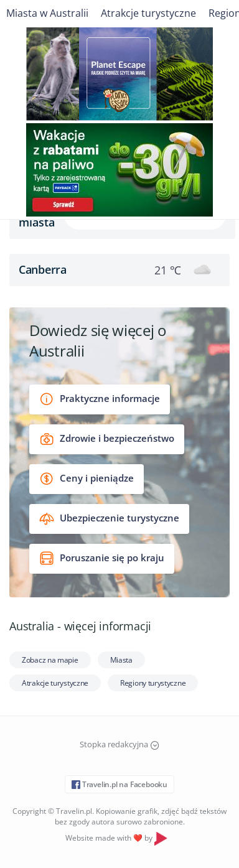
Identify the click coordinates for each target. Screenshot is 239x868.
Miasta (121, 660)
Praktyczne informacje (100, 399)
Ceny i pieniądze (87, 479)
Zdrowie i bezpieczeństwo (107, 439)
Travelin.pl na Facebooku (119, 784)
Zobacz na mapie (50, 660)
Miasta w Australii (47, 13)
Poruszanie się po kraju (102, 558)
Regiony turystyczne (153, 683)
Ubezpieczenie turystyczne (109, 519)
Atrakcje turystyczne (148, 13)
